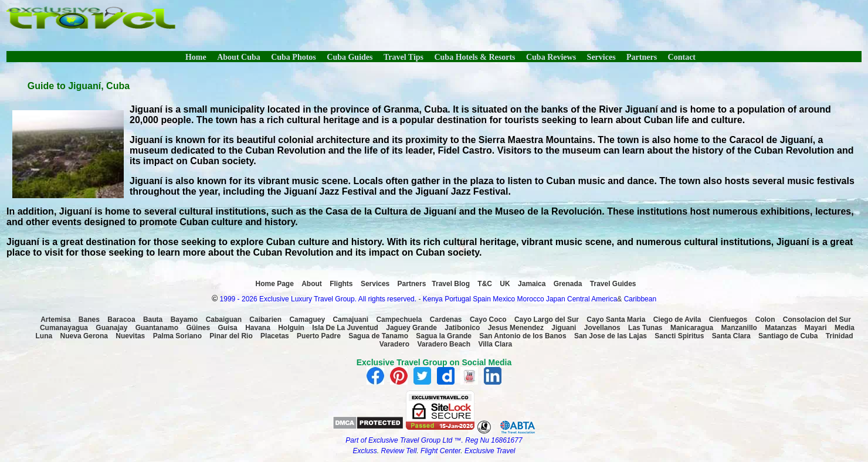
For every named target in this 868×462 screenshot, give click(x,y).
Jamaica (532, 284)
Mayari (816, 328)
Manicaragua (692, 328)
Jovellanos (602, 328)
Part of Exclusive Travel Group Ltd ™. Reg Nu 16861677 (434, 440)
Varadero (394, 344)
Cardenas (446, 320)
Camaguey (307, 320)
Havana (258, 328)
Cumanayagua (64, 328)
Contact (682, 57)
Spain (482, 299)
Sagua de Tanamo (378, 336)
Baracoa (121, 320)
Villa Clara (495, 344)
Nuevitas (130, 336)
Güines (198, 328)
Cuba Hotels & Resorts (474, 57)
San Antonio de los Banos (523, 336)
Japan (556, 299)
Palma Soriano (177, 336)
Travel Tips (404, 57)
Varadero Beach (444, 344)
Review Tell (399, 451)
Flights (341, 284)
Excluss (365, 451)
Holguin (291, 328)
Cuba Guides (350, 57)
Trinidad (840, 336)
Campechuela (399, 320)
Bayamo (184, 320)
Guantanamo (157, 328)
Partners (642, 57)
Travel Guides (613, 284)
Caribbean (640, 299)
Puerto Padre (319, 336)
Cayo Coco (488, 320)
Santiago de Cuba (788, 336)
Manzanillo (739, 328)
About (312, 284)
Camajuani (350, 320)
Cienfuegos (728, 320)
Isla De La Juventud (345, 328)
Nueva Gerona (84, 336)
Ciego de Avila (677, 320)
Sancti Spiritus (679, 336)
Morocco (531, 299)
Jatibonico (462, 328)
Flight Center (440, 451)
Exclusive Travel (490, 451)
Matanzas (781, 328)
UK (505, 284)
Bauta (153, 320)
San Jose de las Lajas (611, 336)
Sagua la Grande (444, 336)
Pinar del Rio (231, 336)
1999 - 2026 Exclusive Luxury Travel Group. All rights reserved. (318, 299)
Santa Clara (731, 336)
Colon (765, 320)
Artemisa (55, 320)
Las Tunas (645, 328)
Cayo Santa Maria (616, 320)
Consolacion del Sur (817, 320)
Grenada (568, 284)
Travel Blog (451, 284)
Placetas (275, 336)
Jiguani (564, 328)
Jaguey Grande (411, 328)
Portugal (459, 299)
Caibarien (265, 320)
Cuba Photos (294, 57)
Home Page (275, 284)
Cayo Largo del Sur (547, 320)
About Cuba (239, 57)
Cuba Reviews (551, 57)
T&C (485, 284)
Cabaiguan (224, 320)
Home (196, 57)
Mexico (504, 299)
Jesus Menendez (516, 328)
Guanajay (111, 328)
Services (601, 57)
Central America (592, 299)
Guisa (227, 328)
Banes (89, 320)
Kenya (433, 299)
